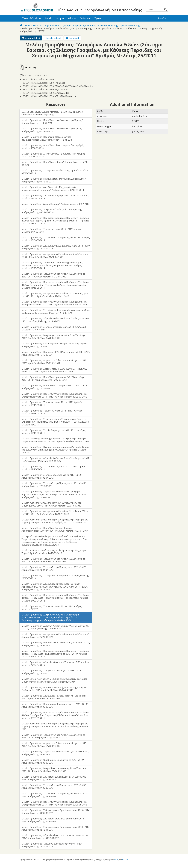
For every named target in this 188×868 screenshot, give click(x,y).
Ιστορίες (60, 18)
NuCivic (125, 860)
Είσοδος (162, 18)
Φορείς (48, 18)
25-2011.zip (31, 68)
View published (32, 38)
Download (72, 38)
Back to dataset (53, 38)
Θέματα (72, 18)
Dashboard (85, 18)
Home (28, 26)
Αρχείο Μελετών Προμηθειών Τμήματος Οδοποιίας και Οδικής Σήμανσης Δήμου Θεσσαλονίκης (92, 26)
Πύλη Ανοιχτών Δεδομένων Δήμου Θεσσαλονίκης (99, 10)
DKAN (116, 860)
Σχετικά (99, 18)
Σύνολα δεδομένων (31, 18)
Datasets (38, 26)
